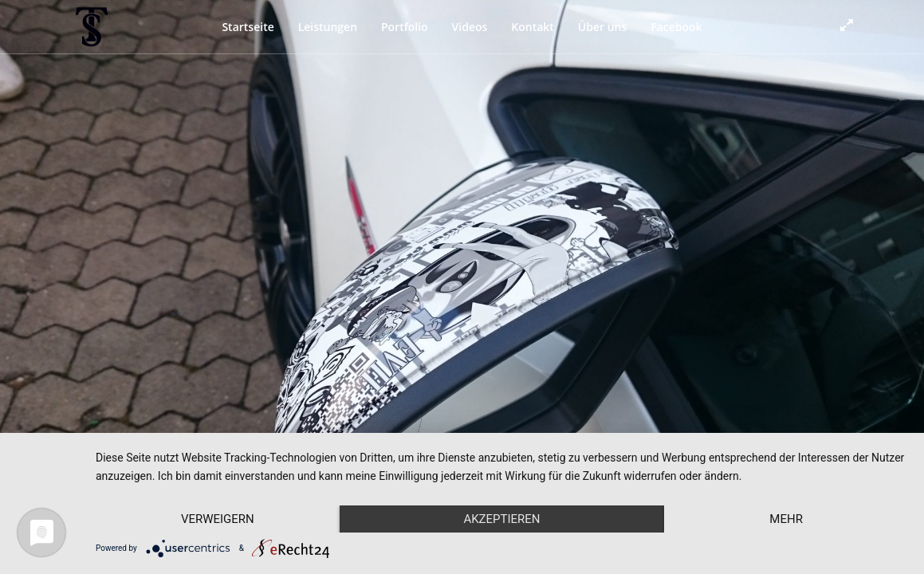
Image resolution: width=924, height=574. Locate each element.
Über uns (602, 27)
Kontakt (533, 27)
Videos (470, 27)
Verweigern (218, 519)
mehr (786, 519)
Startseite (248, 27)
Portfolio (405, 27)
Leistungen (328, 27)
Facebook (676, 27)
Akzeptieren (501, 519)
